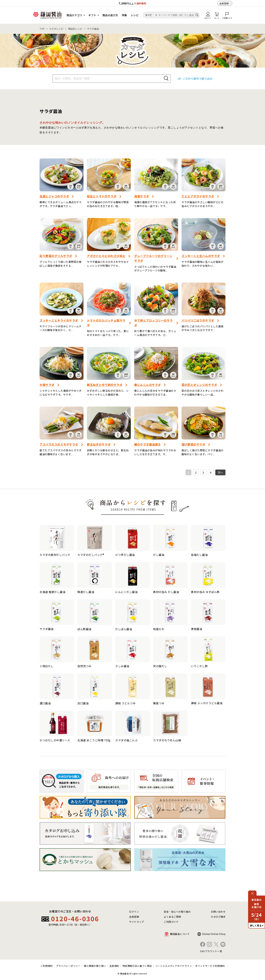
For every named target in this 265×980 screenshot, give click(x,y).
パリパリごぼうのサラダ (198, 320)
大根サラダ (47, 385)
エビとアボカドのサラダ (198, 196)
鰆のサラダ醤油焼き (148, 444)
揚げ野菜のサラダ (193, 444)
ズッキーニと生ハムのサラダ (201, 256)
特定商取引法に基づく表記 (137, 966)
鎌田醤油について (180, 934)
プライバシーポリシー (68, 966)
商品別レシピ (75, 29)
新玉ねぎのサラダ (99, 444)
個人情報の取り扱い (95, 966)
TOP (42, 29)
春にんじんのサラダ (148, 385)
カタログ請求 (218, 917)
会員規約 (114, 966)
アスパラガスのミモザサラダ (59, 444)
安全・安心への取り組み (177, 912)
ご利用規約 (47, 966)
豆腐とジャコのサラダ (54, 196)
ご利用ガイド (171, 922)
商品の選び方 (110, 15)
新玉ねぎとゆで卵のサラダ (105, 385)
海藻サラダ (142, 196)
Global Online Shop (214, 934)
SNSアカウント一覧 (211, 951)
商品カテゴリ (74, 15)
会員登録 (224, 3)
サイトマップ (136, 922)
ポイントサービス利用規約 (210, 966)
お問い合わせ (218, 912)
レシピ (135, 15)
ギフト (92, 15)
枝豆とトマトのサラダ (102, 196)
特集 (124, 15)
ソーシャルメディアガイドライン (174, 966)
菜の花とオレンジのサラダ (199, 385)
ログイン (134, 912)
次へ (220, 472)
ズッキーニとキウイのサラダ (59, 320)
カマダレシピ (56, 29)
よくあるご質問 (172, 917)
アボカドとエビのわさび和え (106, 256)
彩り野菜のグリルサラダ (56, 256)
